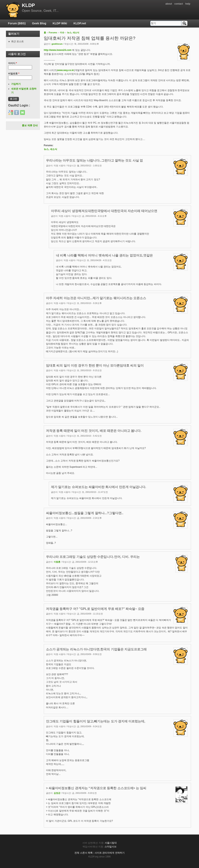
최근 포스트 (17, 41)
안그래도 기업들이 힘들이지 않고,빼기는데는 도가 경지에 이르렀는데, (96, 721)
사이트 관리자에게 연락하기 (110, 853)
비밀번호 (14, 74)
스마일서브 (110, 847)
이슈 (62, 33)
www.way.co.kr (66, 70)
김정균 (57, 793)
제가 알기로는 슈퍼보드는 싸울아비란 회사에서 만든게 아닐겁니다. (99, 487)
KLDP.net (80, 23)
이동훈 (57, 562)
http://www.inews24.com (58, 50)
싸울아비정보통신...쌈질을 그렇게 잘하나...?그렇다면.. (85, 513)
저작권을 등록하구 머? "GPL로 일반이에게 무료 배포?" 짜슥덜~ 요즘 (95, 609)
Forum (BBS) (17, 23)
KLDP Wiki (60, 23)
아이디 (13, 63)
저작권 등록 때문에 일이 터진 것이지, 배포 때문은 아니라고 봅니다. (94, 431)
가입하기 (16, 84)
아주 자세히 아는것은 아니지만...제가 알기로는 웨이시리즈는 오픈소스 (96, 298)
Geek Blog (39, 23)
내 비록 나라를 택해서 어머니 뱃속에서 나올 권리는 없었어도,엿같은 (104, 255)
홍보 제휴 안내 (30, 125)
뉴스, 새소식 (73, 33)
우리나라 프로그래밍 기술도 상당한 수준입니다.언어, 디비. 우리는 (93, 557)
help (188, 4)
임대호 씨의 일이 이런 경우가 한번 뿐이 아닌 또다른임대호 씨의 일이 (95, 365)
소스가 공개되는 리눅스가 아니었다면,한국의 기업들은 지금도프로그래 (96, 649)
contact (179, 4)
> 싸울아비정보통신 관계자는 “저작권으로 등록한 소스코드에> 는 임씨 (96, 788)
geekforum (57, 44)
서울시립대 (111, 843)
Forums (53, 33)
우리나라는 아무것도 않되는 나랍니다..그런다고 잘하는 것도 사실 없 (94, 160)
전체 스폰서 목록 (83, 853)
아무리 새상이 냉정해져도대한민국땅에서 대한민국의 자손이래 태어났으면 (104, 211)
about (169, 4)
